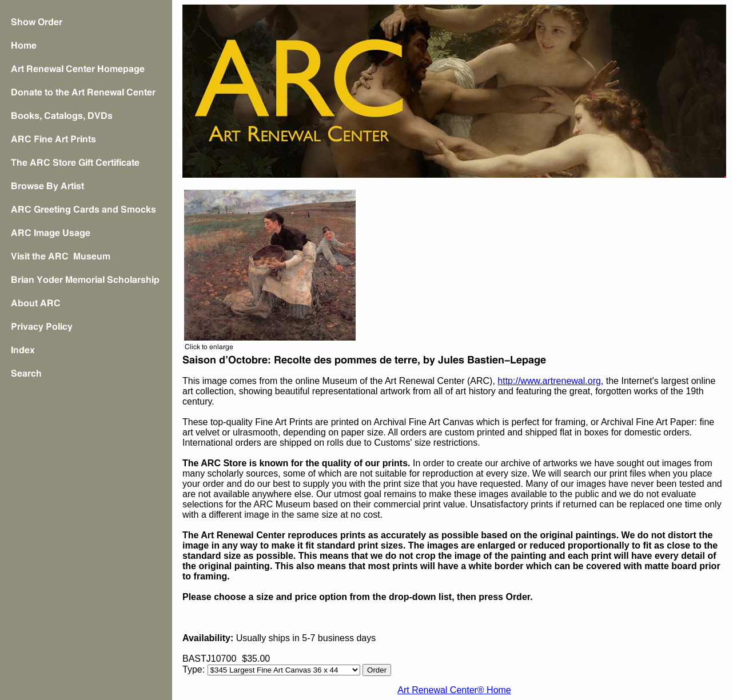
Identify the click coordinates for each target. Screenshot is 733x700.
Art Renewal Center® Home (454, 690)
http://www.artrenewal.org (549, 381)
